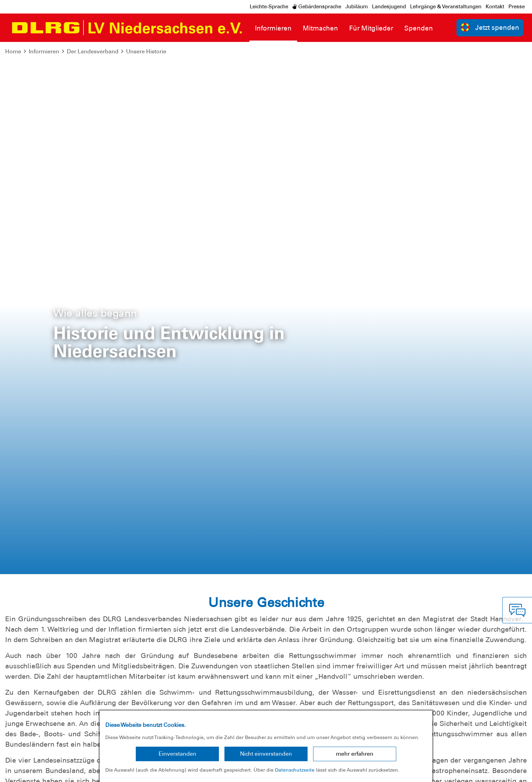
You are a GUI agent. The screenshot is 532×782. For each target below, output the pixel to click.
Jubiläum (357, 7)
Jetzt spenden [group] (490, 27)
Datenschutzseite (295, 770)
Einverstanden (178, 754)
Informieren (44, 51)
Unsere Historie (146, 51)
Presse (517, 7)
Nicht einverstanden (266, 754)
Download (438, 570)
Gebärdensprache (317, 7)
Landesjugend (389, 7)
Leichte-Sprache (269, 7)
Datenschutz (59, 771)
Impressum (23, 771)
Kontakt (495, 7)
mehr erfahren (355, 754)
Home (13, 51)
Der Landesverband (93, 51)
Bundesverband (503, 771)
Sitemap (91, 771)
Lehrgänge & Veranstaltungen (446, 7)
